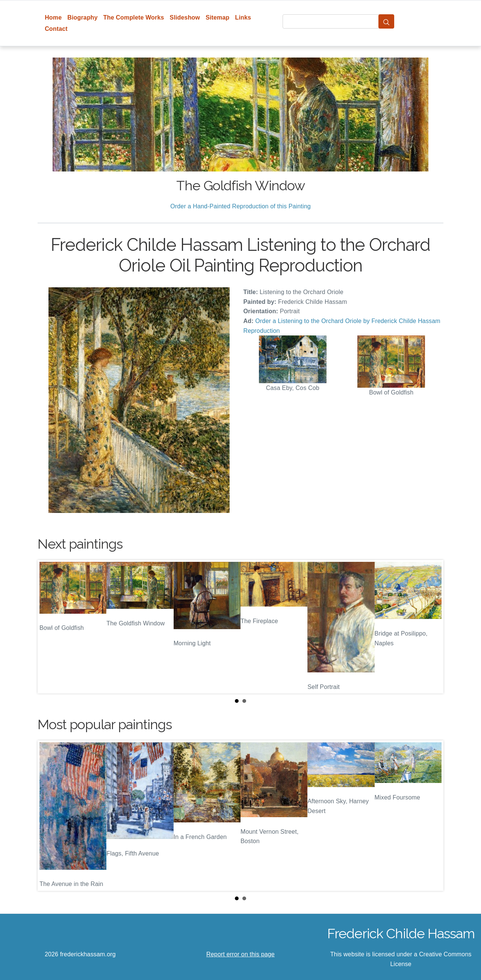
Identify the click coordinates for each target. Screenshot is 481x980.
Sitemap (217, 17)
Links (243, 17)
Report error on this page (240, 954)
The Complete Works (134, 17)
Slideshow (185, 17)
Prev (49, 627)
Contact (56, 29)
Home (53, 17)
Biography (82, 17)
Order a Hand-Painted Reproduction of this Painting (240, 206)
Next (432, 627)
